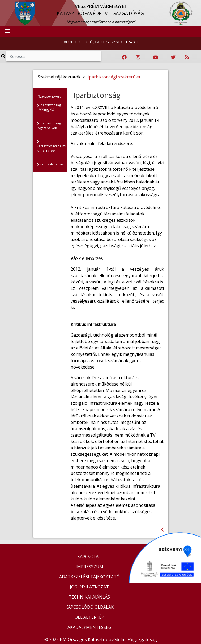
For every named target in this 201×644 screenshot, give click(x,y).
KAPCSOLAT (89, 557)
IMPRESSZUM (89, 567)
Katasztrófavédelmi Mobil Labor (52, 147)
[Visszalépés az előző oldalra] (162, 530)
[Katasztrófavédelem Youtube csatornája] (156, 57)
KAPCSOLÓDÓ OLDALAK (89, 607)
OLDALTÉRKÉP (89, 617)
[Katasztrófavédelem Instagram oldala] (138, 57)
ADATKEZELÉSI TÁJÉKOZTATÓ (89, 577)
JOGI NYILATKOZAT (89, 587)
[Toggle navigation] (7, 31)
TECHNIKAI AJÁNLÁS (89, 597)
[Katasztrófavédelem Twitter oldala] (173, 57)
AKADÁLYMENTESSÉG (89, 627)
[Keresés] (54, 56)
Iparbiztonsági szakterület (114, 77)
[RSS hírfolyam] (187, 57)
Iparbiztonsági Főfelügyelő (49, 108)
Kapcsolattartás (50, 164)
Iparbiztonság (97, 95)
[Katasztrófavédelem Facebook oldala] (124, 57)
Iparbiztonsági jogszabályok (49, 126)
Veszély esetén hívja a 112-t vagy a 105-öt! (101, 42)
